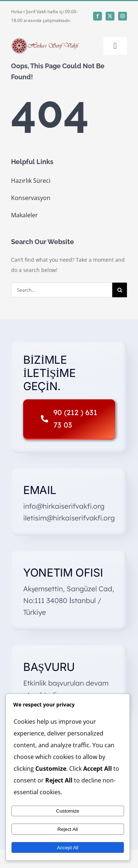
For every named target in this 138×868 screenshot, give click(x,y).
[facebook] (98, 16)
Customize (68, 811)
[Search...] (62, 290)
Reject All (68, 829)
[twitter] (110, 16)
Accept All (68, 848)
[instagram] (123, 16)
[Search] (120, 290)
